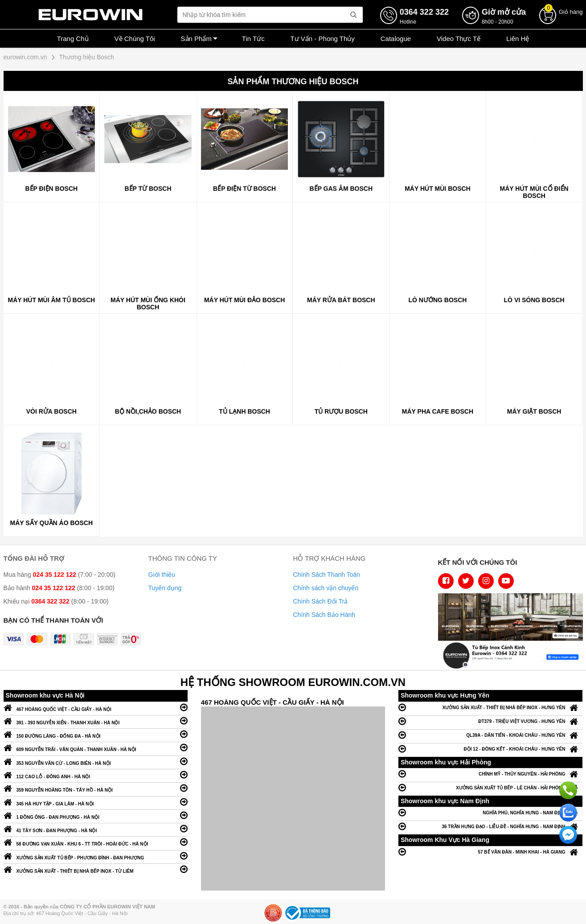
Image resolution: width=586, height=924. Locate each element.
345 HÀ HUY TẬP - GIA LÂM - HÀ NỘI (96, 802)
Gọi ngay (568, 790)
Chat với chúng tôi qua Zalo (568, 813)
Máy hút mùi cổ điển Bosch (534, 192)
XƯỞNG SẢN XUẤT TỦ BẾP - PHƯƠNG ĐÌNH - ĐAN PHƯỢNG (96, 856)
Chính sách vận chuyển (326, 588)
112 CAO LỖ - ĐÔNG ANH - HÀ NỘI (96, 774)
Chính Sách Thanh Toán (327, 575)
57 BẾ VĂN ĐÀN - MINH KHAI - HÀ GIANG (490, 852)
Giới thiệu (162, 575)
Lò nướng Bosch (438, 300)
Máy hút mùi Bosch (438, 189)
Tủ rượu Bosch (341, 411)
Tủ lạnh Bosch (244, 411)
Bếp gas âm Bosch (341, 189)
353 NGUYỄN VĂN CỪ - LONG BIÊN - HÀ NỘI (96, 761)
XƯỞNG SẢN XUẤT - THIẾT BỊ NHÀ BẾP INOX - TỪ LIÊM (96, 869)
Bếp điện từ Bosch (244, 189)
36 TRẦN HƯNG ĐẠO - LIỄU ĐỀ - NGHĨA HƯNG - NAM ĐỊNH (490, 826)
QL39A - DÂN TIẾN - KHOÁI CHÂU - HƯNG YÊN (490, 735)
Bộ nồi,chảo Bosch (148, 411)
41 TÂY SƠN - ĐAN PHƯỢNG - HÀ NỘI (96, 828)
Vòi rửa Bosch (51, 411)
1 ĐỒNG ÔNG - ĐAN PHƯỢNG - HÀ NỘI (96, 815)
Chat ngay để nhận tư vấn (568, 835)
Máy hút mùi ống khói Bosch (148, 304)
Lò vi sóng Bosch (534, 300)
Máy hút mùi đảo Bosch (244, 300)
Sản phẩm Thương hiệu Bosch (293, 82)
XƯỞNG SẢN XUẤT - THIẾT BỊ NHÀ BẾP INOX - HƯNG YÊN (490, 707)
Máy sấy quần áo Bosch (52, 523)
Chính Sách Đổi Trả (321, 601)
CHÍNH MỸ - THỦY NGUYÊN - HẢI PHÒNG (490, 774)
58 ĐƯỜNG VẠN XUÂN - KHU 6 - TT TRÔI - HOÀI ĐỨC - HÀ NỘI (96, 842)
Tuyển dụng (165, 588)
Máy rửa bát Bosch (341, 300)
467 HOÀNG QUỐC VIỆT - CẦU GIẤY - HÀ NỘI (96, 707)
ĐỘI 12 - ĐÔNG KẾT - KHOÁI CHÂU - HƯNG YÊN (490, 749)
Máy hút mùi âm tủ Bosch (52, 300)
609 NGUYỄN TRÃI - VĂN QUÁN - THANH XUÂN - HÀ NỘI (96, 747)
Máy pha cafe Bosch (438, 411)
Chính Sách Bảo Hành (324, 615)
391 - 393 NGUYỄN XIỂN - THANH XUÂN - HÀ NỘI (96, 721)
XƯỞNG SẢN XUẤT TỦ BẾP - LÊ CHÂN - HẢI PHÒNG (490, 787)
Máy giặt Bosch (534, 411)
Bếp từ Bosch (148, 189)
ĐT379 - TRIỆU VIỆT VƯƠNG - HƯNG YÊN (490, 721)
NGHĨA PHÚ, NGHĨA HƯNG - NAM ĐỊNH (490, 812)
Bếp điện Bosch (52, 189)
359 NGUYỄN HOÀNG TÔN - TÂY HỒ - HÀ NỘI (96, 788)
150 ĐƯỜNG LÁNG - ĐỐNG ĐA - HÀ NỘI (96, 734)
